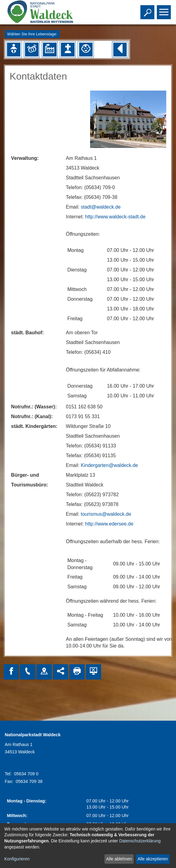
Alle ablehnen (119, 859)
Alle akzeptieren (153, 859)
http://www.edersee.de (109, 524)
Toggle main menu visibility (165, 9)
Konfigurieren (17, 859)
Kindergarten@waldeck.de (109, 465)
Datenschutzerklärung (140, 841)
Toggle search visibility (148, 9)
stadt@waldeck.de (101, 207)
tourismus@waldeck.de (106, 514)
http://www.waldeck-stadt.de (115, 217)
